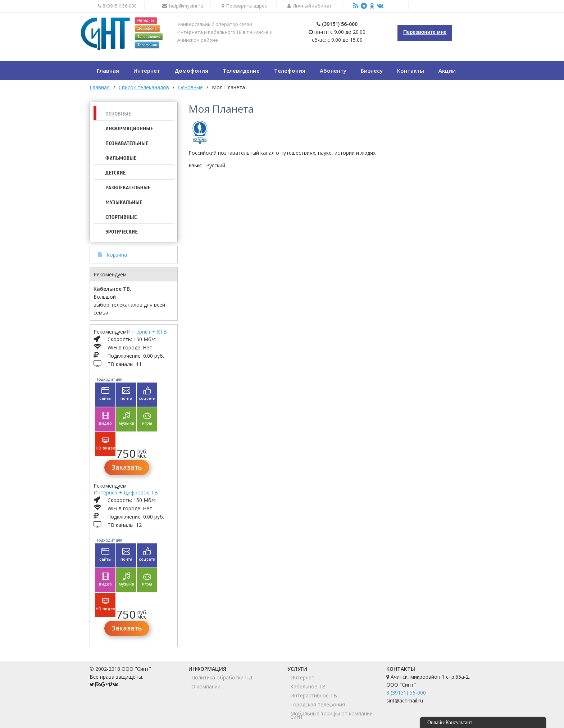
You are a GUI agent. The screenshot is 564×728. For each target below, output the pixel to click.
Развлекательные (128, 188)
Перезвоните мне (425, 32)
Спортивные (121, 217)
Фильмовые (121, 158)
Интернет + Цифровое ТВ (126, 492)
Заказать (127, 467)
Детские (115, 173)
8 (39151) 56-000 (406, 693)
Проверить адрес (247, 6)
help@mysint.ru (186, 6)
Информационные (129, 129)
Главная (100, 87)
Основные (118, 114)
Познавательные (127, 143)
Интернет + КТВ (147, 332)
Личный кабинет (312, 6)
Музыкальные (124, 202)
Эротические (122, 232)
